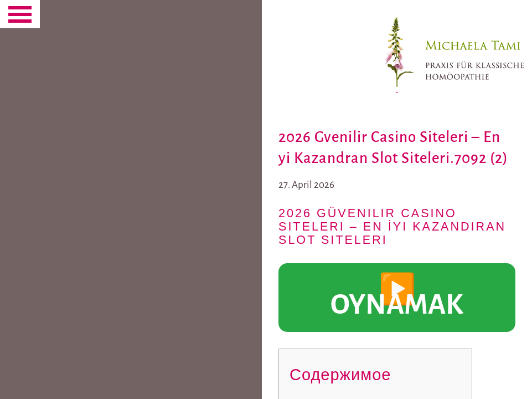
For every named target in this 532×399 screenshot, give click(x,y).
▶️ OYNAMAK (402, 298)
